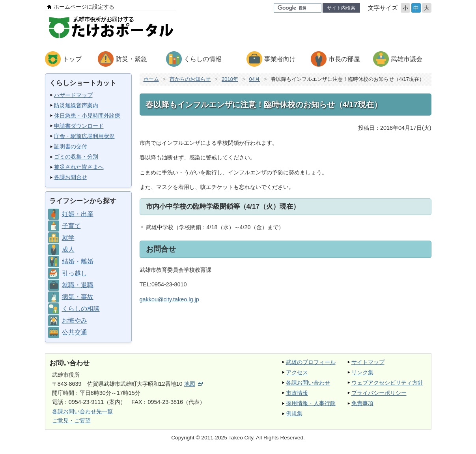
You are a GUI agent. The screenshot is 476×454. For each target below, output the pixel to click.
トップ (72, 59)
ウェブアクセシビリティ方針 (387, 383)
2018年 (230, 79)
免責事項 (362, 403)
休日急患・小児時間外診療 (87, 116)
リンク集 (362, 372)
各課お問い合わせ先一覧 (82, 411)
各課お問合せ (71, 177)
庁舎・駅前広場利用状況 (84, 136)
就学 (68, 238)
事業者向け (280, 59)
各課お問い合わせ (308, 383)
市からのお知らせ (190, 79)
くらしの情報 (203, 59)
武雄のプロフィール (311, 362)
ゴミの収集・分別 (76, 157)
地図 (193, 384)
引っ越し (75, 273)
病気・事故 (78, 297)
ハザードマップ (73, 95)
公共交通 (75, 332)
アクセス (297, 372)
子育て (71, 226)
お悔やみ (75, 320)
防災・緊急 (131, 59)
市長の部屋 (344, 59)
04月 (255, 79)
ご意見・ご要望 (71, 420)
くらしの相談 (81, 309)
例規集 (294, 413)
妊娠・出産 (78, 214)
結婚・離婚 (78, 261)
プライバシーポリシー (379, 393)
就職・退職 (78, 285)
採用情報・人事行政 (311, 403)
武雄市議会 (407, 59)
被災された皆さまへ (79, 167)
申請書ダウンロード (79, 126)
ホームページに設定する (84, 7)
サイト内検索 (341, 8)
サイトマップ (368, 362)
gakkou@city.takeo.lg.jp (169, 299)
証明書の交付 (71, 146)
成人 (68, 249)
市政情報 (297, 393)
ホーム (151, 79)
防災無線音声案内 (76, 105)
